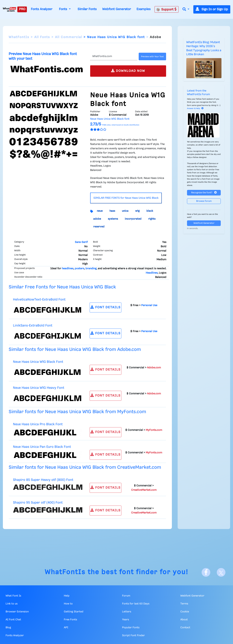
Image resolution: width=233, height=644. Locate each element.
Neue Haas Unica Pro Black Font (38, 424)
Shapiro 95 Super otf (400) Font (38, 503)
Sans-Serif (81, 242)
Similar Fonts (87, 9)
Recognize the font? (204, 192)
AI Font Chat (13, 620)
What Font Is (13, 596)
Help (67, 596)
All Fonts (42, 37)
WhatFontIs (19, 37)
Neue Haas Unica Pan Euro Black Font (42, 447)
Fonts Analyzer (42, 9)
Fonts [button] (63, 9)
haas (112, 211)
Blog (8, 628)
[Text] (114, 56)
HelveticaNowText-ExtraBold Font (39, 300)
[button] (186, 9)
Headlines (152, 273)
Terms (184, 604)
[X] (221, 572)
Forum (126, 596)
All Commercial (69, 37)
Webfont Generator (117, 9)
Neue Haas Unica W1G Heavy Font (39, 388)
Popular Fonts (131, 628)
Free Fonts (70, 620)
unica (125, 211)
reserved (99, 227)
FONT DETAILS (105, 307)
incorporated (133, 219)
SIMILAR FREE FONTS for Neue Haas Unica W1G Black (126, 198)
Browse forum (204, 201)
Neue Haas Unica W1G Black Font (38, 362)
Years (126, 620)
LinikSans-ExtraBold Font (33, 326)
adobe (97, 219)
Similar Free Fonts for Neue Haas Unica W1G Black (62, 287)
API (66, 628)
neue (100, 211)
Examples (144, 9)
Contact (185, 628)
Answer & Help (195, 108)
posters (79, 269)
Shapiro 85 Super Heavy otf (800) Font (43, 480)
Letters (127, 612)
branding (91, 269)
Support (166, 9)
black (150, 211)
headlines (68, 269)
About (184, 620)
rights (152, 219)
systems (113, 219)
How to (68, 604)
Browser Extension (17, 612)
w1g (137, 211)
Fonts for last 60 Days (136, 604)
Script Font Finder (133, 636)
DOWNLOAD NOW (128, 71)
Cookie (185, 612)
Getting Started (74, 612)
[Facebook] (206, 572)
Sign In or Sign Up (212, 9)
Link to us (12, 604)
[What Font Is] (9, 9)
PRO (22, 9)
